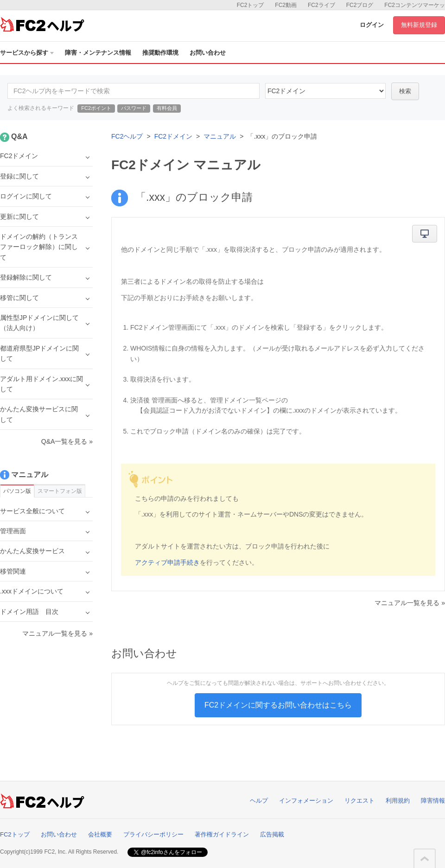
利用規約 (398, 801)
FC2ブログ (360, 5)
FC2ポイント (96, 108)
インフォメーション (306, 801)
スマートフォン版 (60, 491)
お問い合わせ (208, 53)
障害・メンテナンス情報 (98, 53)
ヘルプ (259, 801)
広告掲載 (272, 834)
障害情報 (433, 801)
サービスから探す (27, 53)
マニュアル (220, 136)
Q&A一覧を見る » (67, 441)
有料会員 (167, 108)
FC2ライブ (321, 5)
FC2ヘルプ (127, 136)
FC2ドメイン (173, 136)
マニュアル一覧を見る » (410, 603)
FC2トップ (251, 5)
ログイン (372, 25)
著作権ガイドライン (222, 834)
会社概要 (100, 834)
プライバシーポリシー (153, 834)
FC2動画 (286, 5)
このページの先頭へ (425, 859)
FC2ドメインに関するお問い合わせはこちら (278, 705)
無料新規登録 (419, 25)
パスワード (134, 108)
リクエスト (359, 801)
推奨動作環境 (160, 53)
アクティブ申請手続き (167, 562)
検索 (405, 91)
